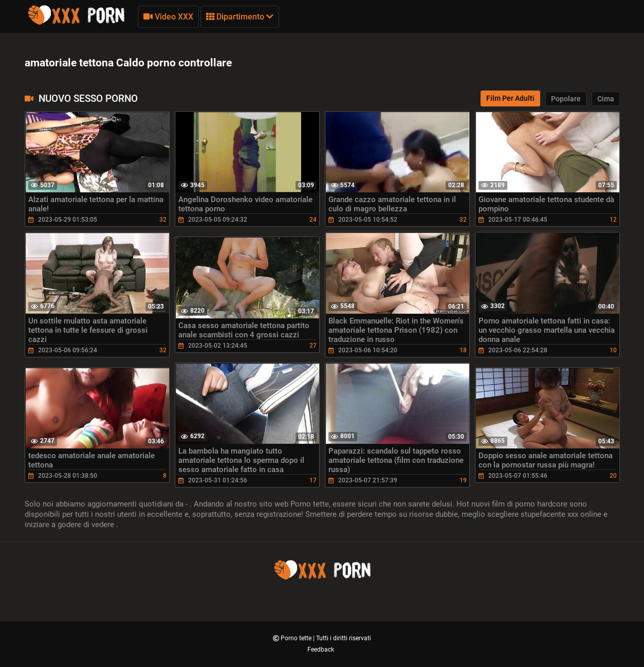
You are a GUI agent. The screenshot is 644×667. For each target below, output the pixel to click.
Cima (606, 99)
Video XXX (168, 17)
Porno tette (297, 638)
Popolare (566, 99)
